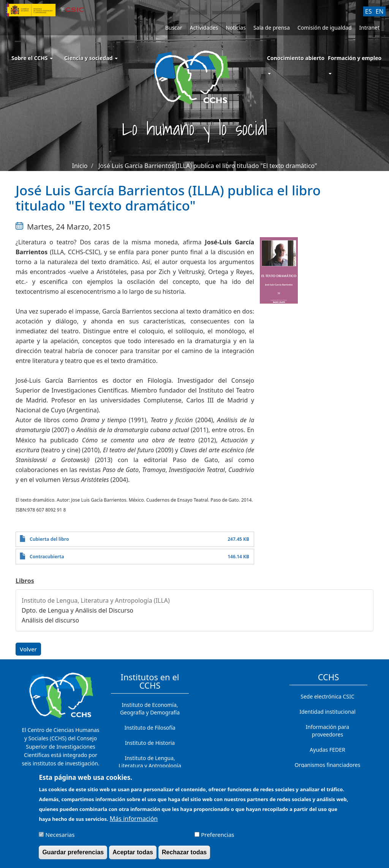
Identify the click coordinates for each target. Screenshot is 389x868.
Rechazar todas (184, 856)
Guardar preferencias (73, 856)
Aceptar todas (133, 856)
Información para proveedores (327, 731)
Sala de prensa (272, 28)
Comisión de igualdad (325, 28)
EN (380, 11)
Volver (28, 649)
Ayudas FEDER (327, 750)
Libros (25, 581)
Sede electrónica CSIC (327, 696)
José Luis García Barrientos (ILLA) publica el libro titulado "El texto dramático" (208, 166)
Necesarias (60, 838)
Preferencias (217, 838)
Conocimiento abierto (296, 58)
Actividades (204, 28)
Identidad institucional (327, 712)
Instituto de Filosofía (150, 728)
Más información (134, 822)
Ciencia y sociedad (91, 58)
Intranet (369, 28)
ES (368, 11)
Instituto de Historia (150, 743)
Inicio (80, 166)
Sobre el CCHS (32, 58)
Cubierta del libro (49, 539)
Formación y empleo (355, 58)
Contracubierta (47, 557)
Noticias (236, 28)
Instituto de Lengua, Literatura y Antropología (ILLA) (96, 600)
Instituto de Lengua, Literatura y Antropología (150, 762)
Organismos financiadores (328, 765)
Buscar (174, 28)
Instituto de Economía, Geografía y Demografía (150, 709)
